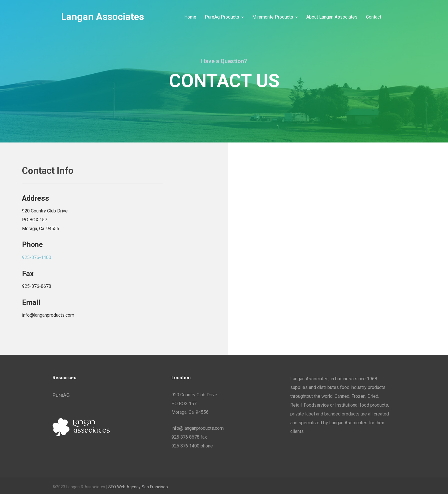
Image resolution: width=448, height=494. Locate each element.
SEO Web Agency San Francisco (138, 487)
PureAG (61, 395)
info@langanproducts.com (198, 428)
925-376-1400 (37, 257)
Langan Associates (103, 17)
